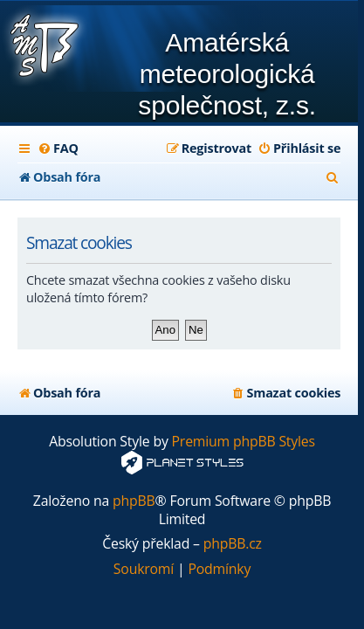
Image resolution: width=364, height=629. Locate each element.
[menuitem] (58, 149)
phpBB (134, 501)
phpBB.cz (233, 544)
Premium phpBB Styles (244, 442)
